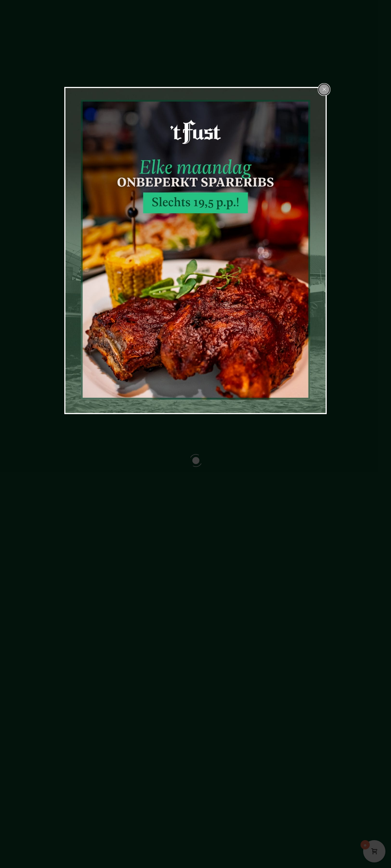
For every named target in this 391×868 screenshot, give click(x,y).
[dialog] (195, 251)
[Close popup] (324, 90)
